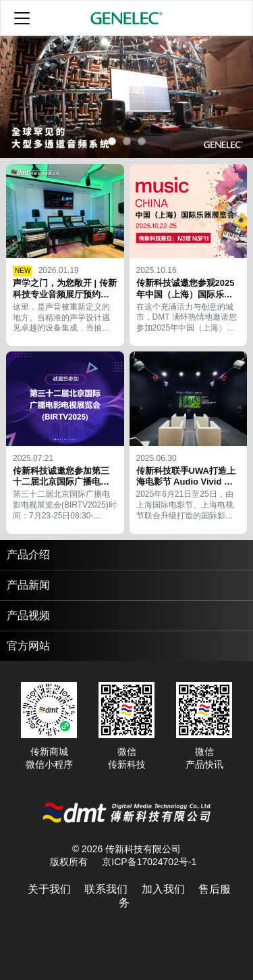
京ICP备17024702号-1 (149, 862)
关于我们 (49, 889)
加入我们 (163, 889)
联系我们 (106, 889)
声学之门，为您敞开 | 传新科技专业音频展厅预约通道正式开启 (65, 294)
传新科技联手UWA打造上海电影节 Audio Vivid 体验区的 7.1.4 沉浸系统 (186, 482)
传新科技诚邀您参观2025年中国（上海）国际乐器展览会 (186, 294)
